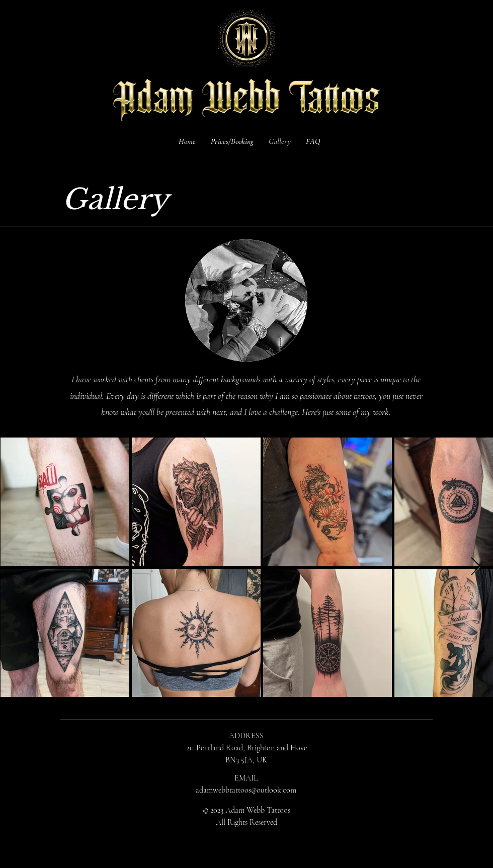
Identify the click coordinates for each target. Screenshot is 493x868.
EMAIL (246, 778)
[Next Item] (476, 567)
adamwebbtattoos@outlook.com (246, 790)
